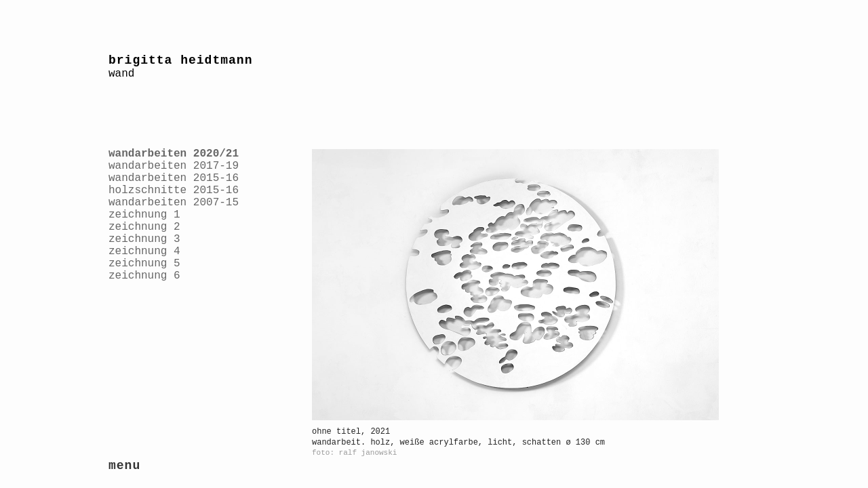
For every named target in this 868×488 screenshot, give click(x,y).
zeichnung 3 (144, 239)
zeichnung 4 (144, 251)
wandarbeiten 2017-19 (174, 166)
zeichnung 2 (144, 227)
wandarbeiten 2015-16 (174, 178)
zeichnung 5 (144, 264)
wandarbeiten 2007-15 (174, 203)
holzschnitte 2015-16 (174, 190)
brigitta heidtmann (180, 60)
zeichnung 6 (144, 276)
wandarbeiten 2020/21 (174, 154)
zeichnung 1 (144, 215)
